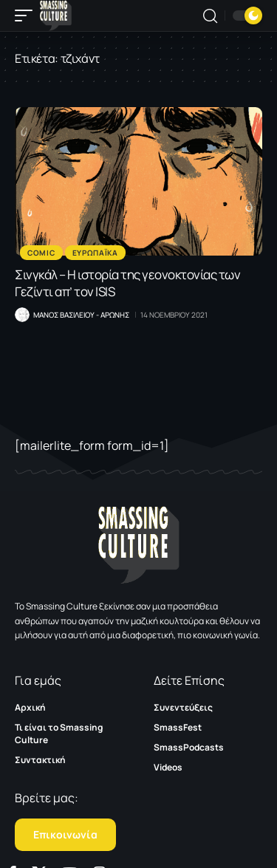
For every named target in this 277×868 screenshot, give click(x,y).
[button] (27, 16)
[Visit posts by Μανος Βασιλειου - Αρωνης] (22, 315)
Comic (41, 253)
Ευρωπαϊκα (95, 253)
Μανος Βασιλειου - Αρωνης (81, 315)
